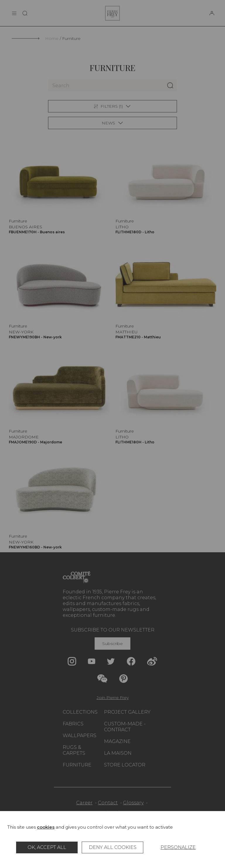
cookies (46, 827)
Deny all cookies (113, 847)
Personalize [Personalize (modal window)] (178, 847)
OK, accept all (47, 847)
